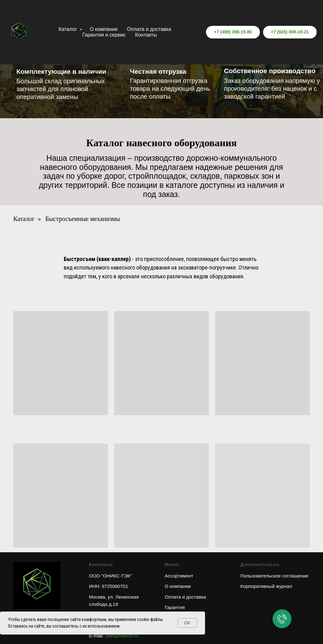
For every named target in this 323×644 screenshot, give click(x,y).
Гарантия (175, 607)
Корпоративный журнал (266, 586)
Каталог (69, 29)
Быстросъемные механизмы (83, 219)
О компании (103, 29)
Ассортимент (179, 576)
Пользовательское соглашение (274, 576)
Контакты (146, 35)
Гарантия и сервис (104, 35)
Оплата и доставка (149, 29)
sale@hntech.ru (122, 636)
